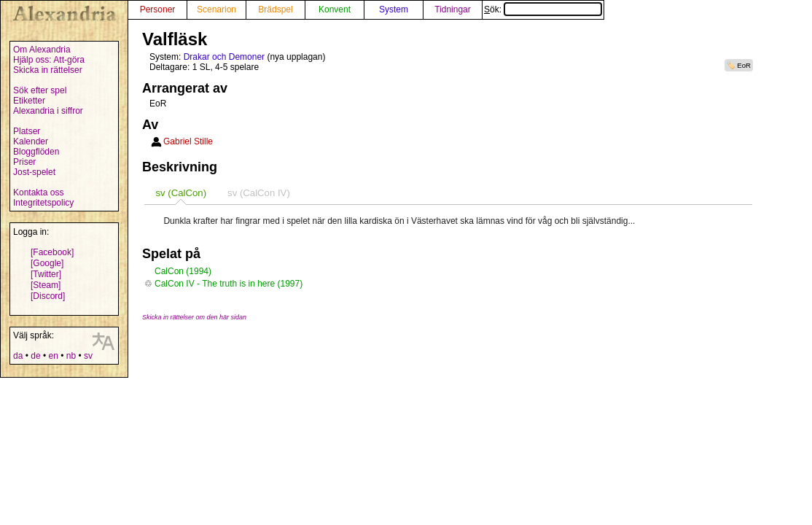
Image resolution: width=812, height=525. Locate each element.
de (35, 356)
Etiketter (29, 101)
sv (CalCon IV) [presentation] (259, 193)
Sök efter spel (40, 90)
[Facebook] (52, 252)
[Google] (47, 263)
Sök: (543, 9)
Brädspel (275, 9)
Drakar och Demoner (224, 57)
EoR (744, 65)
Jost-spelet (34, 172)
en (53, 356)
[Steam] (46, 285)
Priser (24, 162)
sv (88, 356)
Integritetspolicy (43, 203)
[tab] (181, 193)
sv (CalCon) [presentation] (181, 193)
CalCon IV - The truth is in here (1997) (229, 284)
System (394, 9)
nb (71, 356)
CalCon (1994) (183, 271)
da (18, 356)
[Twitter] (46, 274)
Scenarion (216, 9)
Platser (27, 131)
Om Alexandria (42, 50)
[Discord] (48, 296)
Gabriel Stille (188, 141)
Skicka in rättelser (48, 70)
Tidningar (453, 9)
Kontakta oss (38, 192)
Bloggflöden (36, 152)
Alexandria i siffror (48, 111)
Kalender (31, 141)
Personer (158, 9)
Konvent (335, 9)
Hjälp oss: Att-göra (49, 60)
